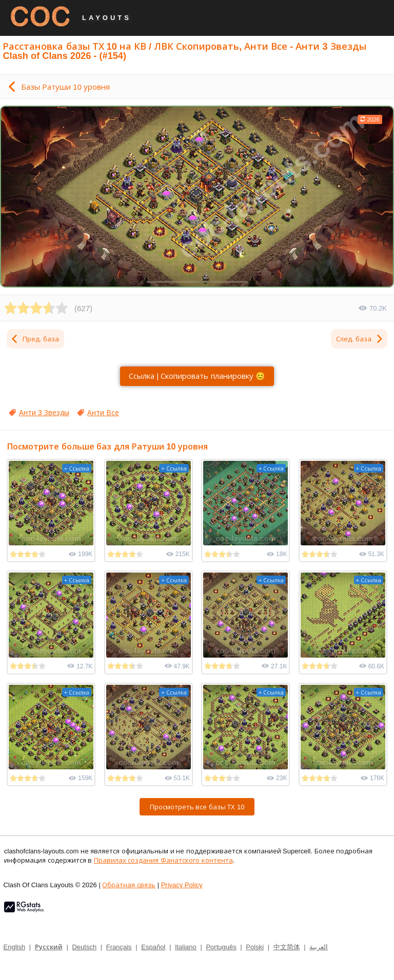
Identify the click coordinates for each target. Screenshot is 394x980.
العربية (319, 947)
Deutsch (84, 947)
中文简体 (287, 947)
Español (153, 947)
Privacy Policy (182, 885)
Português (221, 947)
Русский (49, 947)
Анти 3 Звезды (44, 412)
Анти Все (103, 412)
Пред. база (35, 339)
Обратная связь (129, 885)
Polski (255, 947)
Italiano (186, 947)
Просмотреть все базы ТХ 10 (197, 807)
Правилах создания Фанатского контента (163, 860)
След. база (360, 339)
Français (119, 947)
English (15, 947)
